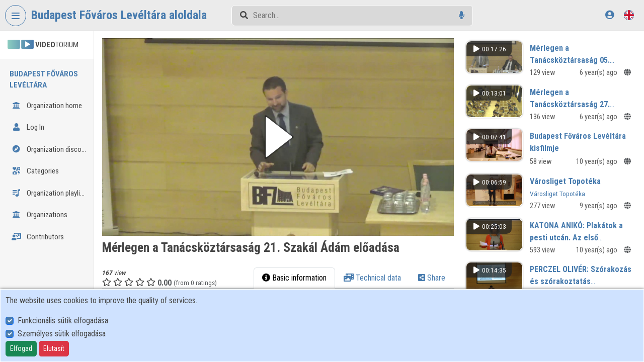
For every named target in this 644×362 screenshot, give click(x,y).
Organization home (47, 106)
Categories (35, 171)
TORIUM (43, 45)
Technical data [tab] (380, 270)
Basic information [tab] (302, 270)
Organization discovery (52, 149)
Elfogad (21, 348)
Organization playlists (51, 193)
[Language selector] (629, 15)
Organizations (39, 215)
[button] (293, 133)
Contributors (38, 237)
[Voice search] (462, 15)
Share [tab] (439, 270)
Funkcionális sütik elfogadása (63, 321)
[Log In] (610, 15)
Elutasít (54, 348)
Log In (28, 127)
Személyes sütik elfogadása (62, 334)
